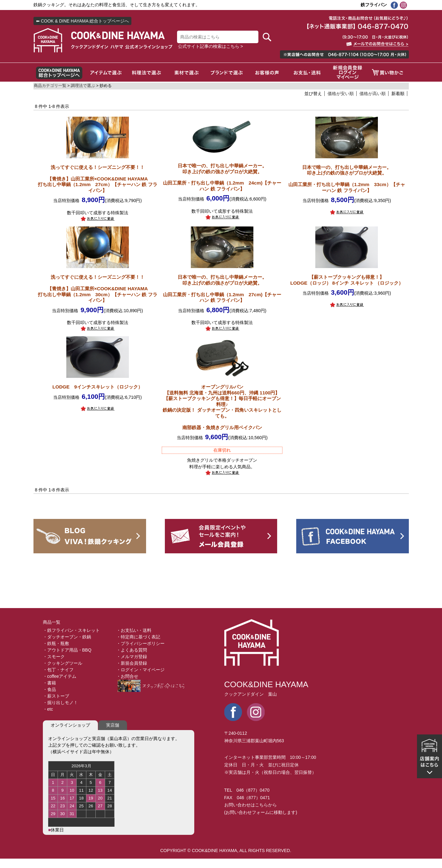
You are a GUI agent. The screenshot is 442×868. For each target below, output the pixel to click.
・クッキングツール (63, 663)
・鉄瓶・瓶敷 (56, 643)
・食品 (49, 689)
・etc (48, 709)
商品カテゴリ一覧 (50, 86)
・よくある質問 (132, 650)
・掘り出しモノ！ (60, 703)
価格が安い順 (341, 94)
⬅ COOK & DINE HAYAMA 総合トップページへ (83, 21)
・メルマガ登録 (132, 657)
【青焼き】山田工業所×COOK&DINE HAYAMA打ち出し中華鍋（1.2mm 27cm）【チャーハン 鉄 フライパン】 (98, 179)
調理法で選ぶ (83, 86)
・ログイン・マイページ (140, 670)
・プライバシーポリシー (140, 643)
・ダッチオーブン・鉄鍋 (67, 637)
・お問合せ (127, 676)
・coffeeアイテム (60, 676)
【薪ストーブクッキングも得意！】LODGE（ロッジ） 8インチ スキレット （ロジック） (347, 280)
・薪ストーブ (56, 696)
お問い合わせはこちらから (251, 805)
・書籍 (49, 683)
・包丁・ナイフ (58, 670)
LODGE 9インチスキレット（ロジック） (98, 387)
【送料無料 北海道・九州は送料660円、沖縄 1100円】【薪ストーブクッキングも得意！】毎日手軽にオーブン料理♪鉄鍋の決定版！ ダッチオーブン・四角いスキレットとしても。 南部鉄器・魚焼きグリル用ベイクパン (222, 407)
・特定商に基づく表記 (138, 637)
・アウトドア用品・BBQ (67, 650)
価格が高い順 (373, 94)
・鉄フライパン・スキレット (71, 630)
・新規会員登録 (132, 663)
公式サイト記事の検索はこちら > (211, 46)
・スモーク (54, 657)
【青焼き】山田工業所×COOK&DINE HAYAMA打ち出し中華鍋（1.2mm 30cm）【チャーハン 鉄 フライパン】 (98, 289)
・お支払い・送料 (134, 630)
